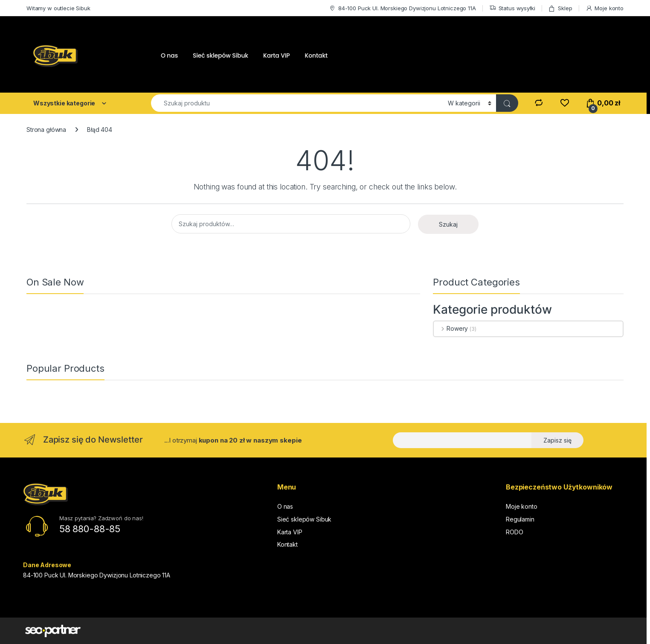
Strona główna (46, 130)
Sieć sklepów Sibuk (221, 55)
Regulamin (520, 519)
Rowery (451, 328)
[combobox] (297, 103)
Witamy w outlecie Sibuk (58, 8)
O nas (169, 55)
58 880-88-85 (90, 529)
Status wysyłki (512, 8)
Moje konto (605, 8)
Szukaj (448, 224)
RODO (514, 532)
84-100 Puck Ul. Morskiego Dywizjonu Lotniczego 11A (402, 8)
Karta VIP (277, 55)
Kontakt (316, 55)
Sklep (560, 8)
